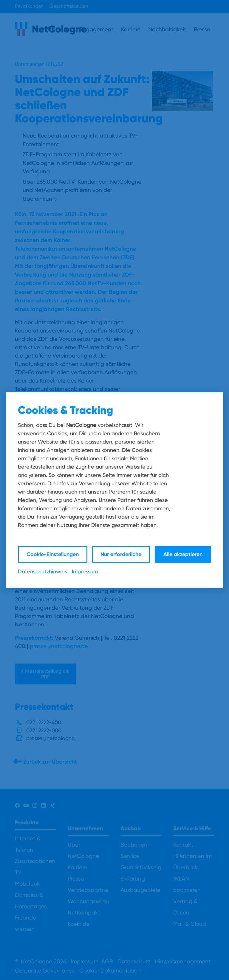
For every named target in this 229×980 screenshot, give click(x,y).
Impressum (85, 571)
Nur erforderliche (121, 554)
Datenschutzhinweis (42, 571)
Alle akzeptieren (183, 554)
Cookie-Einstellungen (53, 554)
